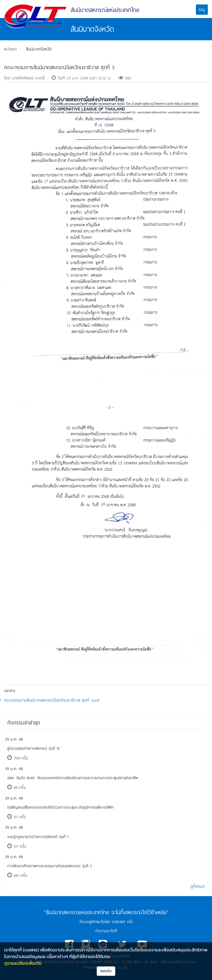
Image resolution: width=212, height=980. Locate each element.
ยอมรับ (106, 971)
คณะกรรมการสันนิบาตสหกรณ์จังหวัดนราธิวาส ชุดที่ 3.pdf (52, 700)
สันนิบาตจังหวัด (39, 49)
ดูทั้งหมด (198, 886)
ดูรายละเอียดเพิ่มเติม (23, 963)
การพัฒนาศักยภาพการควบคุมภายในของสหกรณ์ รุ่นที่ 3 (49, 866)
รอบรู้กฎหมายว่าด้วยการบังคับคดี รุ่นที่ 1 (38, 837)
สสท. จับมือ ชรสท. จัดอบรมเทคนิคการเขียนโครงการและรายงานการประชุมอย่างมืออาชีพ (73, 778)
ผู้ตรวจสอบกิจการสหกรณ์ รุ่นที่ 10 (33, 748)
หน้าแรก (10, 49)
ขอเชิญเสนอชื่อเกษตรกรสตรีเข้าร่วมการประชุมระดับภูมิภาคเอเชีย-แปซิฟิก (60, 807)
